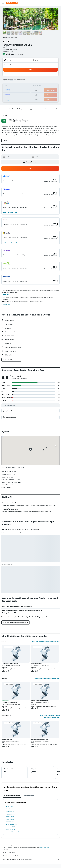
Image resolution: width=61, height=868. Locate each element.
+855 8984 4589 (8, 52)
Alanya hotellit (9, 806)
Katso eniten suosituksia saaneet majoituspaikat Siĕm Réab (50, 717)
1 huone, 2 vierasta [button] (10, 65)
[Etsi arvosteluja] (32, 405)
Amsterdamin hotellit (11, 824)
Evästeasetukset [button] (6, 304)
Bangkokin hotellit (11, 829)
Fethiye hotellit (10, 822)
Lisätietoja (6, 294)
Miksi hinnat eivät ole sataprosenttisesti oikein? (31, 859)
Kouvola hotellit (10, 811)
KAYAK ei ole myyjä (31, 853)
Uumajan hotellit (10, 827)
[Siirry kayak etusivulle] (12, 3)
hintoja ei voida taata (44, 847)
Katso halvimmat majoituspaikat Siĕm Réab (47, 678)
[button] (3, 3)
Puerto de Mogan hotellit (13, 832)
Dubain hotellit (10, 819)
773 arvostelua (20, 54)
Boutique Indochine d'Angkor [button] (40, 701)
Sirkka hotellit (9, 809)
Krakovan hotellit (10, 814)
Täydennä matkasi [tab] (29, 796)
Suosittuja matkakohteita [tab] (12, 796)
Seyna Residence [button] (36, 663)
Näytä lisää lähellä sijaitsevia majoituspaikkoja (46, 641)
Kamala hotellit (10, 817)
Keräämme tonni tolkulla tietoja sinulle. (31, 856)
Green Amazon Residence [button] (10, 663)
